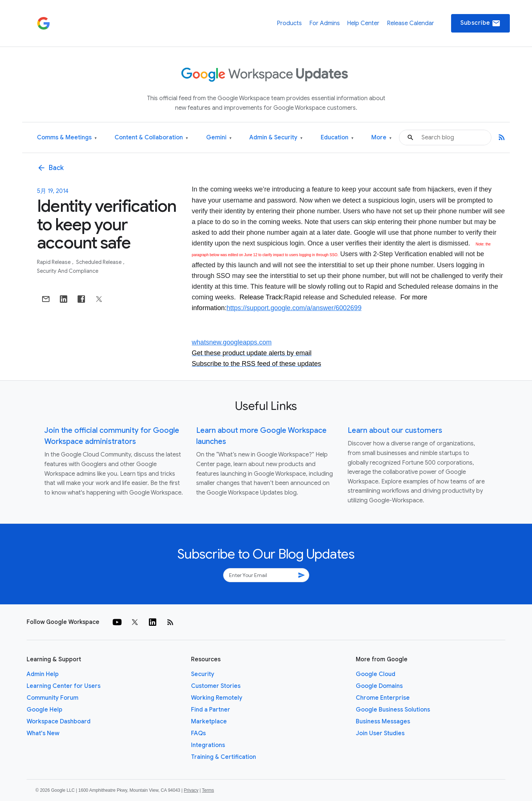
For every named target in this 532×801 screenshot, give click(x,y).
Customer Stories (216, 686)
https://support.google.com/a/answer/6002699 (294, 308)
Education (337, 138)
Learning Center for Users (64, 686)
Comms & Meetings (67, 138)
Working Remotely (217, 698)
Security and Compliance (68, 271)
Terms (208, 790)
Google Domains (379, 686)
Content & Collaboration (151, 138)
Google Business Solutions (393, 710)
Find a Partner (211, 710)
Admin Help (43, 674)
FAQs (198, 733)
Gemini (219, 138)
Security (203, 674)
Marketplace (209, 722)
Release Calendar (410, 23)
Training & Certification (224, 757)
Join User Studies (380, 733)
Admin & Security (276, 138)
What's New (43, 733)
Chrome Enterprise (383, 698)
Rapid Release (54, 262)
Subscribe (480, 23)
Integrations (208, 745)
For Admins (325, 23)
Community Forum (52, 698)
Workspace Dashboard (59, 722)
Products (289, 23)
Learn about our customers (395, 430)
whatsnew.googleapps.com (232, 342)
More (381, 138)
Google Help (45, 710)
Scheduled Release (99, 262)
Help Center (363, 23)
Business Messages (383, 722)
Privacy (191, 790)
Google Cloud (376, 674)
